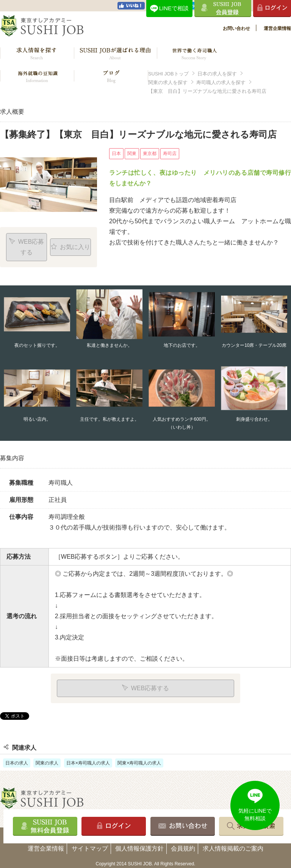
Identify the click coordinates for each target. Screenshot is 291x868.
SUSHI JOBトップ (168, 74)
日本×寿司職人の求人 (88, 763)
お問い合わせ (236, 28)
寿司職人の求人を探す (221, 82)
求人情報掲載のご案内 (233, 848)
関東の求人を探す (168, 82)
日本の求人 (17, 763)
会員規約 (183, 848)
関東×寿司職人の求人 (139, 763)
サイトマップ (90, 848)
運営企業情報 (277, 28)
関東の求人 (47, 763)
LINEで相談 (174, 8)
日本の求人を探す (217, 74)
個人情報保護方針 (139, 848)
